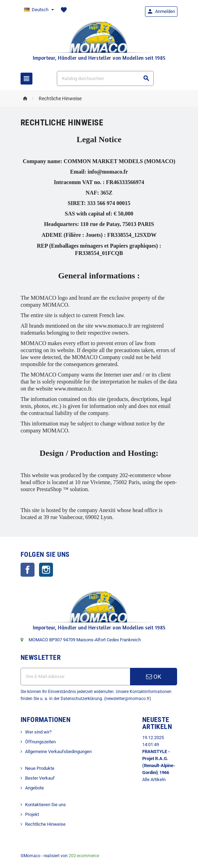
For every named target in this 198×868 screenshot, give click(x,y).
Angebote (35, 788)
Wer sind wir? (38, 732)
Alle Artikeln (154, 779)
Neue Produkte (40, 768)
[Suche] (105, 78)
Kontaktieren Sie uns (45, 805)
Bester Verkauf (40, 778)
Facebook (28, 570)
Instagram (46, 570)
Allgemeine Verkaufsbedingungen (58, 752)
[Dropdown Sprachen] (39, 10)
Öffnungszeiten (40, 742)
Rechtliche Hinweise (45, 824)
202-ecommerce (84, 856)
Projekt (32, 814)
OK (154, 677)
